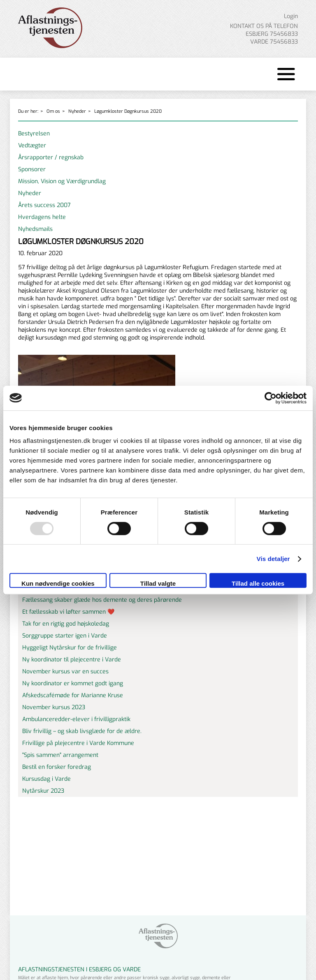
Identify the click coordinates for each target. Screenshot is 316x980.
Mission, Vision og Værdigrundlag (62, 181)
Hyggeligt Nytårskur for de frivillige (70, 648)
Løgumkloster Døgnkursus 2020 (128, 111)
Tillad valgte (158, 583)
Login (291, 16)
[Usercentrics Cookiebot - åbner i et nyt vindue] (271, 398)
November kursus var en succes (65, 672)
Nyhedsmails (35, 229)
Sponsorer (32, 169)
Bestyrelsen (34, 134)
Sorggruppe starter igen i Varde (65, 636)
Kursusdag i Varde (46, 779)
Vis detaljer (273, 559)
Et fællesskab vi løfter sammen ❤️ (68, 612)
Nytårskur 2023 (43, 791)
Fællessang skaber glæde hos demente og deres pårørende (102, 600)
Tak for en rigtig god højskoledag (66, 624)
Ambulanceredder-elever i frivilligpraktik (76, 719)
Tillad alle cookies (258, 583)
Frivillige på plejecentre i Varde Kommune (78, 743)
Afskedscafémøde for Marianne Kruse (73, 695)
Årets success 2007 (44, 205)
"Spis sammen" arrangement (60, 755)
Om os (53, 111)
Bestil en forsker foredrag (57, 767)
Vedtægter (32, 145)
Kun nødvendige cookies (58, 583)
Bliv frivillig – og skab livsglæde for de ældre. (82, 731)
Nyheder (77, 111)
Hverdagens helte (42, 217)
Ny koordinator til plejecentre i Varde (72, 660)
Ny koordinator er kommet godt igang (73, 683)
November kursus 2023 (54, 707)
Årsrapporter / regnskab (51, 157)
